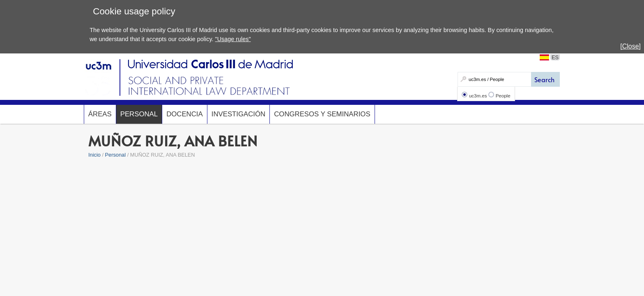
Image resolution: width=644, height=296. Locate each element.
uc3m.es (478, 96)
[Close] (630, 46)
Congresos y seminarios (322, 114)
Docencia (185, 114)
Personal (139, 114)
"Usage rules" (233, 39)
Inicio (94, 155)
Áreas (100, 114)
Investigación (238, 114)
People (503, 96)
